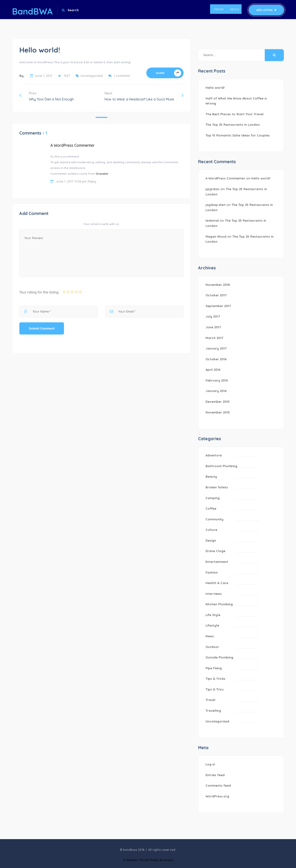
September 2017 (218, 306)
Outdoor (212, 647)
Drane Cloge (215, 551)
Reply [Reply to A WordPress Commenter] (92, 181)
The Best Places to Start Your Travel (235, 114)
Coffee (211, 508)
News (210, 636)
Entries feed (215, 775)
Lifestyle (212, 625)
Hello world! (215, 88)
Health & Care (217, 583)
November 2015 (218, 412)
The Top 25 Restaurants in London (233, 125)
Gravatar (102, 174)
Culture (211, 530)
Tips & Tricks (215, 679)
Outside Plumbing (219, 657)
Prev (47, 96)
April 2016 (213, 370)
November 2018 (218, 285)
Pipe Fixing (214, 668)
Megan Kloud (216, 236)
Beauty (211, 476)
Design (211, 540)
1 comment (122, 76)
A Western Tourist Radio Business (148, 860)
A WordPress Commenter (72, 145)
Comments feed (218, 785)
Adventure (214, 455)
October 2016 (216, 359)
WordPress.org (217, 796)
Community (214, 519)
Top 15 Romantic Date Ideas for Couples (238, 135)
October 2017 (216, 295)
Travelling (213, 711)
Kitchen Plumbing (219, 604)
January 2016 (216, 391)
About (234, 9)
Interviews (214, 594)
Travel (210, 700)
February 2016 (217, 380)
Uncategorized (92, 76)
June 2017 (213, 327)
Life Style (213, 615)
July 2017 (213, 316)
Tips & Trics (215, 689)
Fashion (212, 572)
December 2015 (218, 402)
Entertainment (217, 562)
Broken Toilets (217, 487)
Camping (213, 498)
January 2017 (216, 348)
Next (144, 96)
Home (219, 9)
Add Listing (266, 10)
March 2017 (214, 338)
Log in (210, 764)
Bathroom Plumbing (221, 466)
